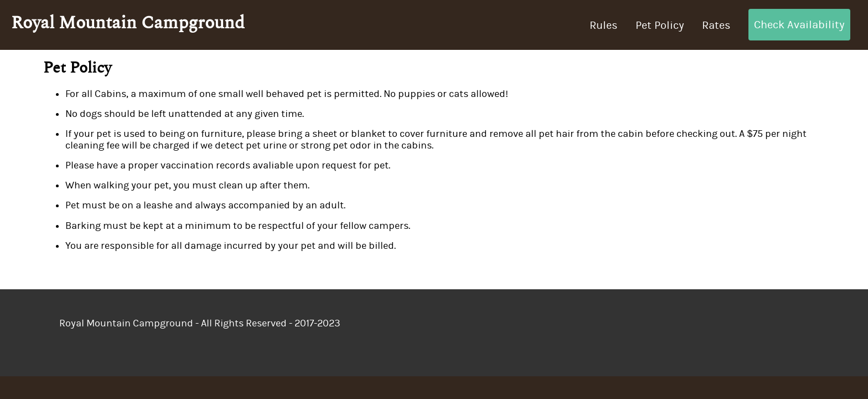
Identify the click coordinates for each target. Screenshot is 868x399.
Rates (716, 25)
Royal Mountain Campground (128, 23)
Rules (604, 25)
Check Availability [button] (799, 25)
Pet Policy (660, 25)
